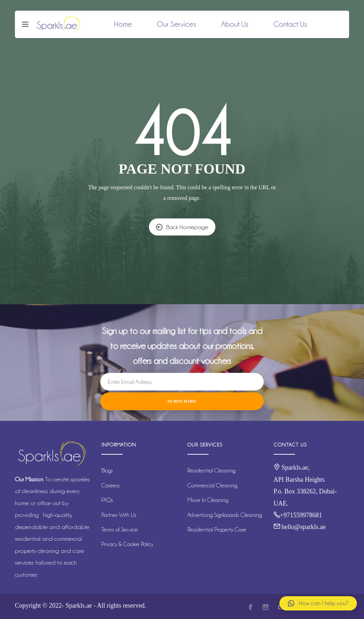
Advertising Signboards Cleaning (224, 515)
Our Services (176, 24)
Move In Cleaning (208, 500)
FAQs (107, 500)
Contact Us (290, 24)
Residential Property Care (217, 530)
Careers (111, 485)
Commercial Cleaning (212, 485)
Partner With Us (119, 515)
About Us (235, 24)
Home (123, 24)
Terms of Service (120, 530)
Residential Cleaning (211, 470)
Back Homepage (182, 227)
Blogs (107, 470)
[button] (318, 603)
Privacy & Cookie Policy (127, 544)
